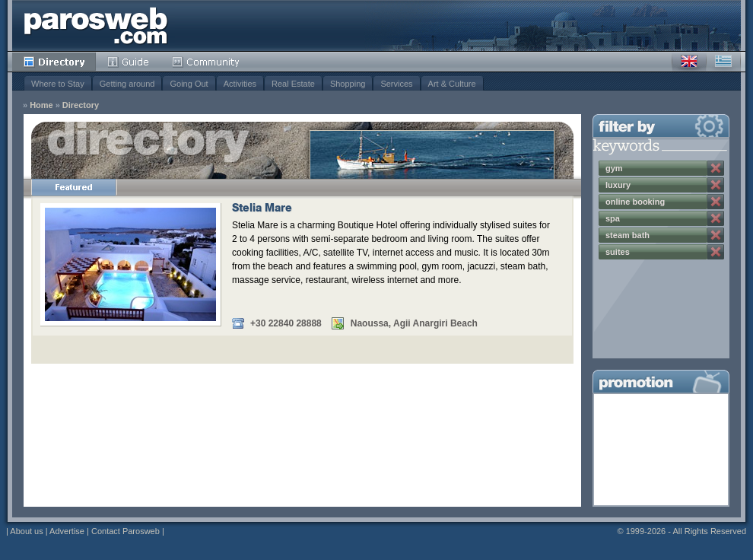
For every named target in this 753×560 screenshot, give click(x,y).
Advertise (67, 531)
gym (614, 168)
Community (207, 62)
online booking (635, 202)
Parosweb (96, 25)
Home (41, 105)
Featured (74, 187)
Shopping (348, 84)
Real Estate (293, 84)
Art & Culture (452, 84)
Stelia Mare (262, 209)
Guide (128, 62)
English (689, 62)
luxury (618, 185)
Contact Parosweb (125, 531)
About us (26, 531)
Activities (240, 84)
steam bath (627, 235)
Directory (54, 62)
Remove (716, 168)
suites (618, 252)
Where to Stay (58, 84)
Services (396, 84)
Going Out (189, 84)
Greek (723, 62)
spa (613, 218)
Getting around (127, 84)
